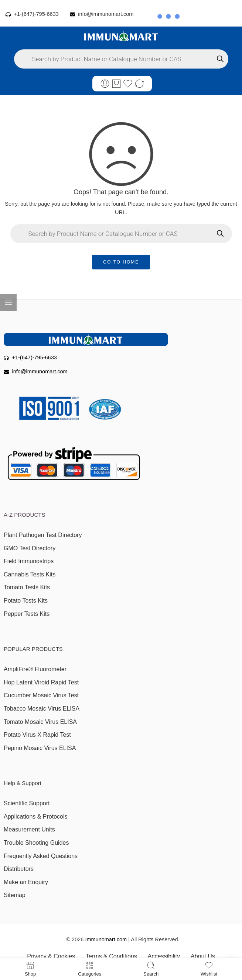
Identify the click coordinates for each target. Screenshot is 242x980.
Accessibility (164, 956)
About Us (203, 956)
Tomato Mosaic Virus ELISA (40, 722)
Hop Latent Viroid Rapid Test (41, 682)
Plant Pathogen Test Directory (43, 535)
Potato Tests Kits (26, 601)
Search (151, 969)
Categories (90, 969)
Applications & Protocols (36, 817)
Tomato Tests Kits (27, 587)
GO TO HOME (121, 262)
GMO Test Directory (30, 548)
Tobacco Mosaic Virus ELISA (42, 709)
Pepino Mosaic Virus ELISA (40, 748)
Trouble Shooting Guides (36, 843)
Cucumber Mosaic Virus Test (41, 695)
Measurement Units (29, 829)
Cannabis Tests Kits (30, 574)
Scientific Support (27, 803)
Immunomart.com (106, 939)
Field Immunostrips (29, 561)
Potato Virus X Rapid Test (37, 735)
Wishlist (209, 969)
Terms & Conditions (111, 956)
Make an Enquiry (26, 882)
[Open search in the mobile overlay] (121, 59)
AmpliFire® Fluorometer (35, 669)
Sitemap (15, 895)
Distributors (19, 869)
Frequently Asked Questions (41, 856)
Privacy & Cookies (51, 956)
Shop (30, 969)
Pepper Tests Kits (27, 614)
